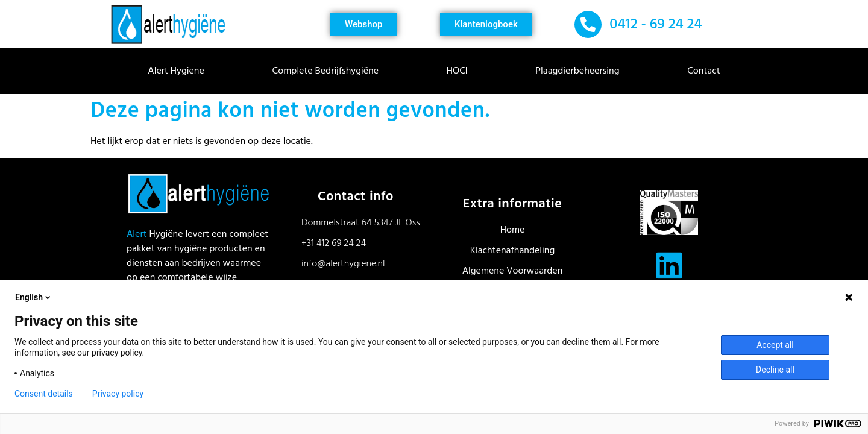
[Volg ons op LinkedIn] (669, 265)
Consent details (44, 394)
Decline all (775, 370)
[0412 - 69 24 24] (588, 24)
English (34, 297)
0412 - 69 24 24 (656, 25)
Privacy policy (118, 394)
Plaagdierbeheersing (580, 71)
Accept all (775, 345)
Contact (703, 71)
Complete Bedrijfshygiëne (329, 71)
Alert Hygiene (179, 71)
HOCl (460, 71)
